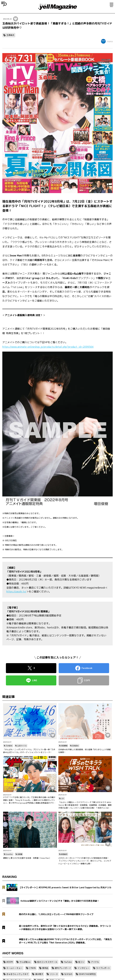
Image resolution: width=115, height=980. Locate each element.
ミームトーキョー (14, 968)
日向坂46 (75, 746)
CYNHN (32, 968)
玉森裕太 (10, 35)
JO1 (63, 798)
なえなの (68, 974)
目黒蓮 (20, 854)
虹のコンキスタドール (47, 962)
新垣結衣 (64, 854)
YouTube (68, 962)
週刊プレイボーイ (63, 968)
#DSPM (10, 962)
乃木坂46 (9, 746)
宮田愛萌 (64, 746)
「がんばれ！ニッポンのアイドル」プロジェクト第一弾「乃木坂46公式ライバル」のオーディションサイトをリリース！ (29, 751)
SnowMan (9, 854)
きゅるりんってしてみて (17, 974)
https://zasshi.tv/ (16, 592)
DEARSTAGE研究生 (87, 974)
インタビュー (83, 968)
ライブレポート (103, 968)
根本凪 (45, 968)
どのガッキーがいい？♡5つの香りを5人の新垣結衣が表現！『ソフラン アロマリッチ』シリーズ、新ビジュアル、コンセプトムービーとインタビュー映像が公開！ (85, 861)
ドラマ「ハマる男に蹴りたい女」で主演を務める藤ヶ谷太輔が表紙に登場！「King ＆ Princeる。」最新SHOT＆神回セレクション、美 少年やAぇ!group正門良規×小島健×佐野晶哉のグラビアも (29, 800)
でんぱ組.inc (25, 962)
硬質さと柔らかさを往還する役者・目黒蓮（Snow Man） (27, 858)
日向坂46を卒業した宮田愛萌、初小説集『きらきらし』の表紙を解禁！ (85, 751)
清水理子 (39, 974)
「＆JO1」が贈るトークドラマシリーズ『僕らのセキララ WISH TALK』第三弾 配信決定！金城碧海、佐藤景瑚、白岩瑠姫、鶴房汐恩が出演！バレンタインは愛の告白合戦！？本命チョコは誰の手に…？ (85, 805)
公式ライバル (22, 746)
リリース (54, 974)
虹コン (81, 962)
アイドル (95, 962)
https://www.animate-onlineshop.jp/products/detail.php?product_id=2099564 (48, 347)
